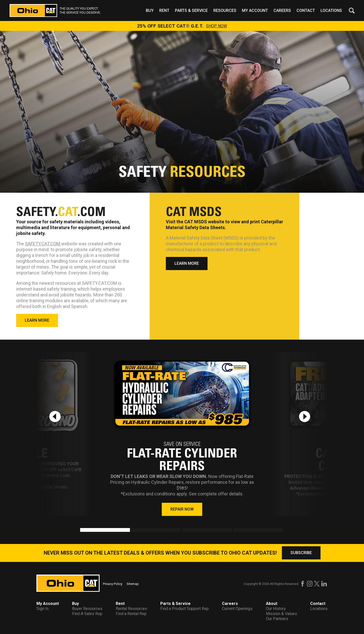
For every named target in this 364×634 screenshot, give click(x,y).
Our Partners (277, 619)
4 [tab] (236, 531)
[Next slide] (305, 416)
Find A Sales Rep (87, 614)
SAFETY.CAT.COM (43, 244)
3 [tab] (185, 531)
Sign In (42, 609)
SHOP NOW (217, 26)
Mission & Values (281, 614)
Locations (331, 10)
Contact (306, 10)
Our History (276, 609)
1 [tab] (83, 531)
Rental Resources (131, 609)
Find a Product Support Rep (185, 609)
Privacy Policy (113, 584)
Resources (225, 10)
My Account (255, 10)
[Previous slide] (55, 416)
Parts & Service (191, 10)
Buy (150, 10)
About (272, 604)
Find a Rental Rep (131, 614)
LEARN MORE (37, 320)
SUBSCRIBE (301, 553)
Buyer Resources (87, 609)
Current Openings (237, 609)
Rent (164, 10)
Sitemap (133, 584)
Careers (282, 10)
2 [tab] (133, 531)
